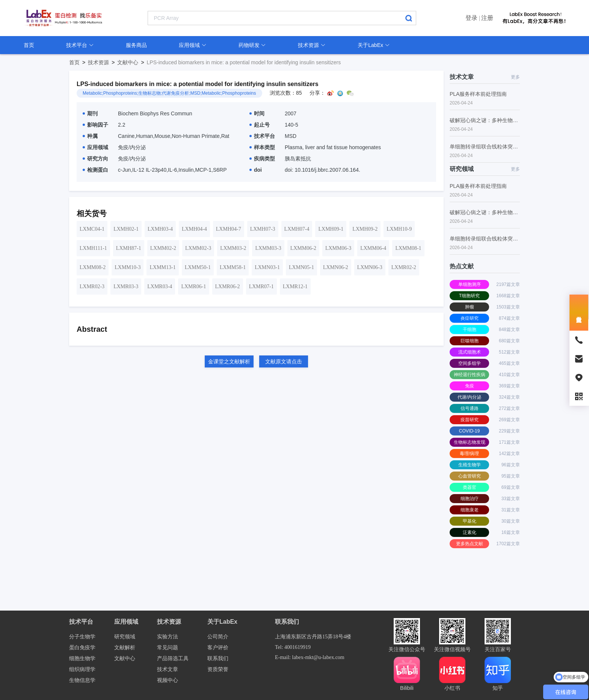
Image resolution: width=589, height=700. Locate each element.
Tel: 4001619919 (293, 647)
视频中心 (168, 680)
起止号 (260, 125)
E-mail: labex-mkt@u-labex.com (310, 657)
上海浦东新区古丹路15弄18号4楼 (313, 637)
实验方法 (168, 637)
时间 (257, 113)
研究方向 (95, 159)
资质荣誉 (218, 669)
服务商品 (136, 45)
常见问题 (168, 648)
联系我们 (218, 658)
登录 (471, 18)
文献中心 (132, 62)
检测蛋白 (95, 170)
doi (256, 170)
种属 (90, 136)
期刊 (90, 113)
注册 (487, 18)
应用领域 (193, 45)
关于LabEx (374, 45)
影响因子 (95, 125)
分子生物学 (82, 637)
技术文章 (168, 669)
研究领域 (125, 637)
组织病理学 (82, 669)
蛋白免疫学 (82, 648)
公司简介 (218, 637)
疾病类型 (262, 159)
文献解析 (125, 648)
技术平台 (80, 45)
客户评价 (218, 648)
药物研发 (252, 45)
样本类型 (262, 147)
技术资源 (312, 45)
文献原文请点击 (284, 361)
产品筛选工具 (173, 658)
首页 (29, 45)
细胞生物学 (82, 658)
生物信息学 (82, 680)
